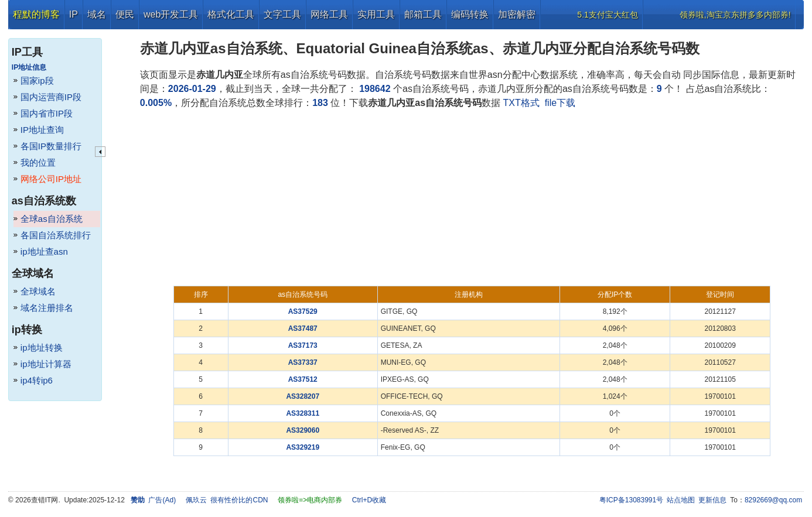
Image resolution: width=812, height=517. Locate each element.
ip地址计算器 (46, 364)
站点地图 (681, 500)
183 (320, 103)
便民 (125, 14)
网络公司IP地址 (51, 179)
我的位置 (38, 162)
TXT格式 (521, 103)
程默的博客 (36, 14)
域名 (97, 14)
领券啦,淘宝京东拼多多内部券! (735, 15)
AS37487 (303, 328)
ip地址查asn (44, 251)
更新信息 (712, 500)
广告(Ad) (162, 500)
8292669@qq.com (773, 500)
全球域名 (38, 291)
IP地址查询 (42, 130)
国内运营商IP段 (51, 97)
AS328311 (303, 413)
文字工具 (282, 14)
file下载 (560, 103)
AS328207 (303, 396)
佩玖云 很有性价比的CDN (227, 500)
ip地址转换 (42, 347)
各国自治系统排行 (56, 235)
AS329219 (303, 447)
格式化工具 (231, 14)
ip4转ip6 (37, 380)
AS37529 (303, 311)
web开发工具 (171, 14)
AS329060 (303, 430)
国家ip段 (37, 81)
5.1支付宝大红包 (607, 15)
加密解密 (517, 14)
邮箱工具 (423, 14)
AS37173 (303, 345)
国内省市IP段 (47, 113)
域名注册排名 (47, 308)
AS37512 (303, 379)
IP (74, 14)
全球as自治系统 (52, 219)
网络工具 (329, 14)
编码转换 (470, 14)
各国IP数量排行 (51, 146)
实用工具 (376, 14)
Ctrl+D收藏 (369, 500)
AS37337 (303, 362)
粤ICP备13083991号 (631, 500)
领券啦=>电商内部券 (310, 500)
